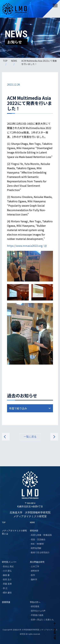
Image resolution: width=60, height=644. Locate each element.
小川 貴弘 (7, 571)
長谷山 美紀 (8, 566)
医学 (33, 575)
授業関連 (6, 602)
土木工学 (35, 566)
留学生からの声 (38, 611)
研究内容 (34, 531)
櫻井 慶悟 (7, 593)
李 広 (5, 588)
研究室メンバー (9, 562)
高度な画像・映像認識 (41, 535)
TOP (5, 61)
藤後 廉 (6, 575)
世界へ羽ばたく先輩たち (42, 620)
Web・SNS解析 (37, 544)
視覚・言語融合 (38, 539)
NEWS (14, 61)
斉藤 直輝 (7, 584)
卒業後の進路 (37, 615)
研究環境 (35, 606)
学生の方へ (35, 602)
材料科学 (35, 571)
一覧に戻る (30, 437)
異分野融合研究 (37, 562)
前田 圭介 (7, 579)
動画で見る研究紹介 (40, 552)
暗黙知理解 (36, 548)
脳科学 (34, 579)
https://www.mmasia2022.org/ (25, 246)
